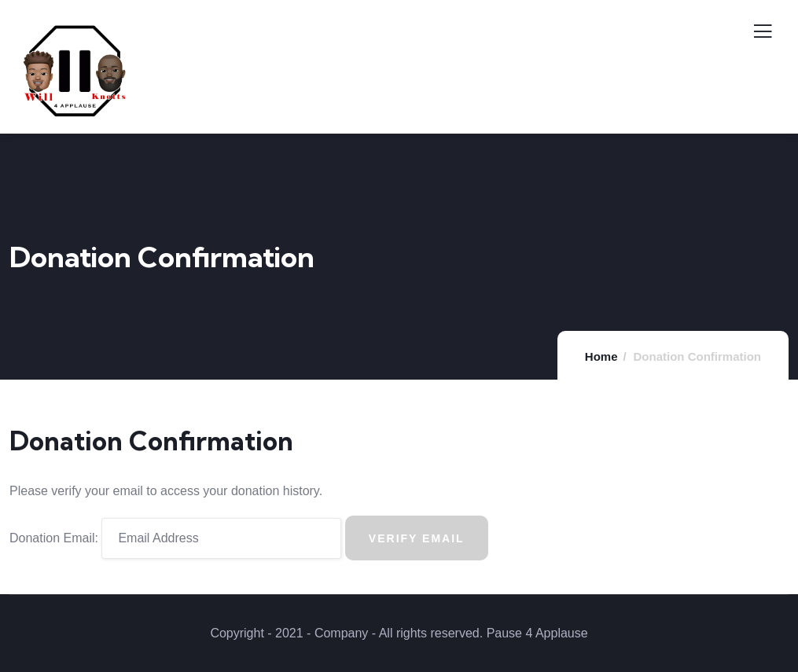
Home (601, 356)
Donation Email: (54, 538)
